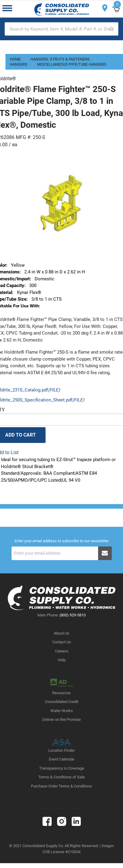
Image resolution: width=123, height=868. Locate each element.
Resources (61, 693)
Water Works (62, 711)
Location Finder (61, 750)
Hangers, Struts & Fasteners (60, 59)
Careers (62, 651)
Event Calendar (62, 759)
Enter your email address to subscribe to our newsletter (62, 541)
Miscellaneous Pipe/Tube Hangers (72, 64)
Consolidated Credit (62, 702)
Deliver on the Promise (61, 719)
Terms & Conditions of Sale (61, 777)
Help (62, 660)
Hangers (19, 64)
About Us (61, 633)
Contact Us (62, 642)
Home (15, 59)
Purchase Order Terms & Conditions (61, 786)
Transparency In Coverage (62, 768)
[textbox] (61, 29)
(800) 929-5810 (73, 615)
